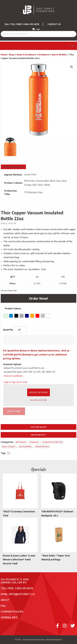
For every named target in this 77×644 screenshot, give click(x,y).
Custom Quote (38, 427)
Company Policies (12, 611)
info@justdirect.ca (22, 594)
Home (4, 55)
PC (9, 453)
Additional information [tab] (13, 167)
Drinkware (44, 55)
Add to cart (14, 411)
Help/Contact (38, 435)
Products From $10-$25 (52, 442)
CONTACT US (54, 24)
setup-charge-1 (9, 447)
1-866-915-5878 (31, 24)
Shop (12, 55)
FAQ (3, 606)
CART (36, 29)
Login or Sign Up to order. (16, 382)
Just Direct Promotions (36, 640)
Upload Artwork (38, 392)
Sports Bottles (59, 55)
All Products (21, 442)
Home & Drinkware (26, 55)
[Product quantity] (20, 330)
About (5, 600)
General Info (9, 617)
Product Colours (13, 308)
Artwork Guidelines (13, 376)
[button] (72, 67)
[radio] (6, 316)
